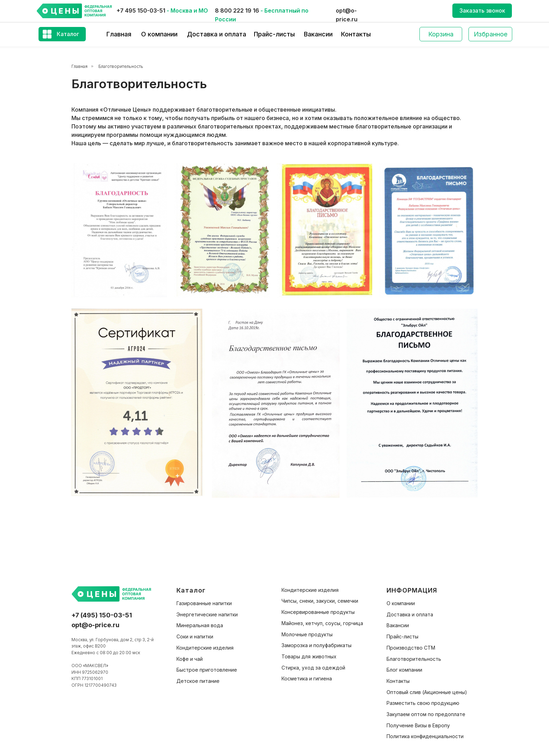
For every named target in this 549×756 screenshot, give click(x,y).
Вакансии (318, 34)
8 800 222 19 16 (237, 10)
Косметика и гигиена (307, 678)
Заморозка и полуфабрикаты (317, 645)
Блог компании (404, 670)
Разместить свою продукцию (423, 703)
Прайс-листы (274, 34)
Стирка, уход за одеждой (313, 668)
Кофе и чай (190, 659)
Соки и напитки (195, 636)
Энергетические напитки (207, 614)
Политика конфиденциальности (425, 736)
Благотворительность (121, 66)
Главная (119, 34)
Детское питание (198, 681)
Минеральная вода (200, 625)
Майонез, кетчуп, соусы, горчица (322, 623)
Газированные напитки (204, 603)
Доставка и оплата (217, 34)
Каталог (68, 34)
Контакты (356, 34)
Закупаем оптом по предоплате (426, 714)
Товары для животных (309, 656)
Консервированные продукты (318, 612)
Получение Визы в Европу (418, 725)
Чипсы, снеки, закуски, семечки (320, 601)
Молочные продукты (307, 634)
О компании (159, 34)
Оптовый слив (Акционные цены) (427, 692)
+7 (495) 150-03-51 (102, 615)
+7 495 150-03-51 (141, 10)
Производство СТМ (411, 648)
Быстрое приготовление (207, 670)
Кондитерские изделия (205, 648)
